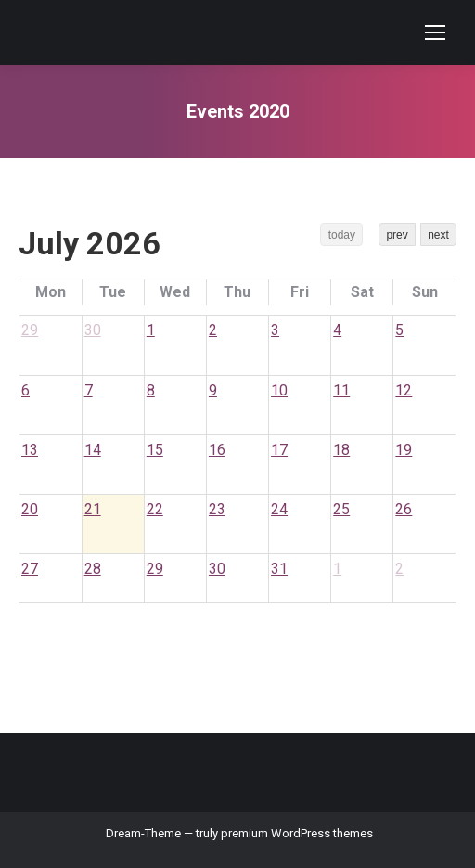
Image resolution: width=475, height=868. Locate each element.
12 (404, 390)
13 (30, 450)
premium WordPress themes (297, 833)
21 (93, 509)
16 (217, 450)
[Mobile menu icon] (435, 32)
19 (404, 450)
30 (93, 330)
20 (30, 509)
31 (279, 569)
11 (341, 390)
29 (30, 330)
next (438, 235)
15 (155, 450)
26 (404, 509)
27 (30, 569)
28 (93, 569)
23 (217, 509)
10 (279, 390)
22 (155, 509)
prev (397, 235)
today (342, 235)
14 (93, 450)
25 (341, 509)
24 (279, 509)
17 (279, 450)
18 (341, 450)
